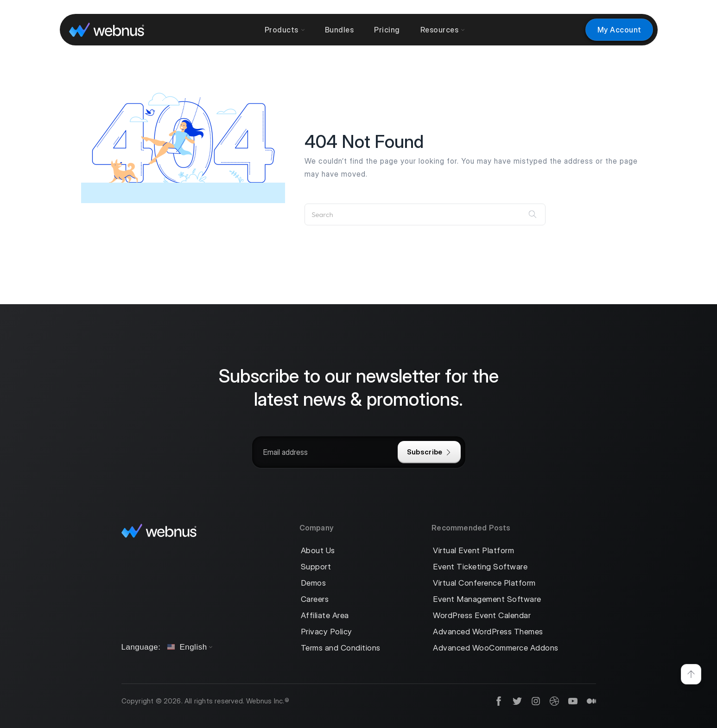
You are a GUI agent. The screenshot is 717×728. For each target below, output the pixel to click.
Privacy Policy (327, 632)
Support (316, 567)
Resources (443, 30)
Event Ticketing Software (480, 567)
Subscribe (429, 452)
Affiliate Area (325, 616)
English (187, 647)
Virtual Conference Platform (484, 583)
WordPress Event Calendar (482, 616)
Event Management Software (487, 599)
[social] (494, 701)
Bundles (339, 30)
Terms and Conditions (341, 648)
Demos (314, 583)
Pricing (387, 30)
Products (285, 30)
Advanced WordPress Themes (488, 632)
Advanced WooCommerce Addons (496, 648)
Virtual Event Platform (473, 551)
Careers (315, 599)
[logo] (107, 29)
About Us (318, 551)
